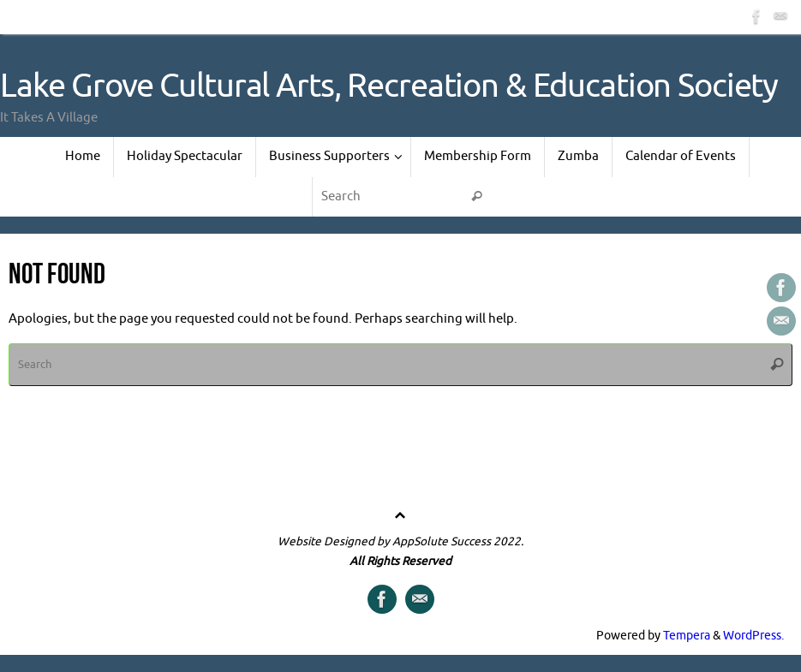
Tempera (687, 636)
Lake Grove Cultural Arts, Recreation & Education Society (389, 86)
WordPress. (753, 636)
